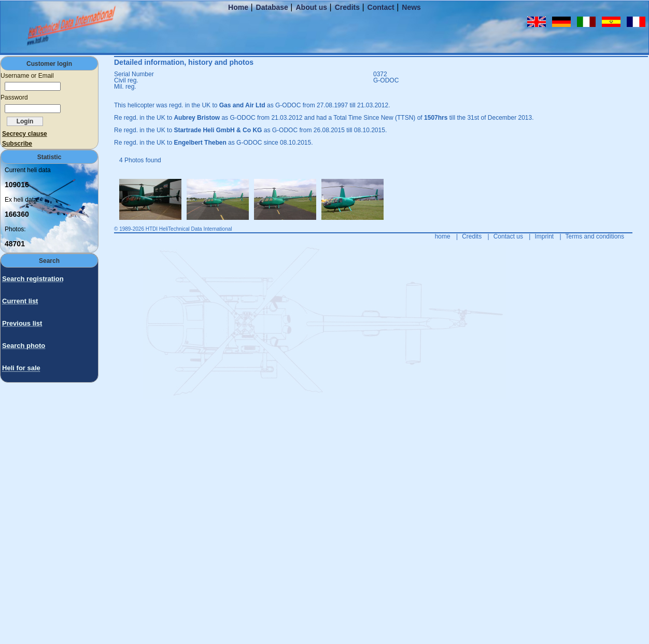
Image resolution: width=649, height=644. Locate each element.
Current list (20, 301)
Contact (381, 7)
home (443, 236)
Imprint (544, 236)
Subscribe (17, 144)
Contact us (508, 236)
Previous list (22, 323)
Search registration (33, 279)
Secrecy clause (25, 134)
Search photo (24, 346)
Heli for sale (21, 368)
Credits (347, 7)
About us (311, 7)
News (411, 7)
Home (238, 7)
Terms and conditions (595, 236)
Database (272, 7)
